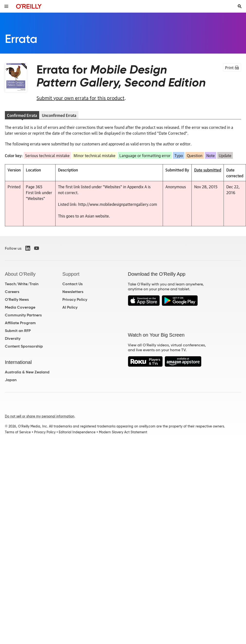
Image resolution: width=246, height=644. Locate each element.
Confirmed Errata (22, 115)
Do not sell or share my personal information (40, 416)
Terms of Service (18, 432)
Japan (11, 380)
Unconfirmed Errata (59, 115)
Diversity (13, 338)
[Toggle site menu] (6, 6)
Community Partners (23, 315)
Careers (12, 292)
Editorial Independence (77, 432)
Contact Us (72, 284)
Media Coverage (20, 307)
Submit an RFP (18, 331)
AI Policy (70, 307)
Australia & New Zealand (27, 372)
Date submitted (208, 170)
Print (232, 67)
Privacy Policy (75, 299)
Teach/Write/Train (22, 284)
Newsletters (73, 292)
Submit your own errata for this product (80, 98)
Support (71, 274)
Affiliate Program (20, 323)
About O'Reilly (20, 274)
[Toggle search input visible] (240, 6)
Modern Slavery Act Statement (123, 432)
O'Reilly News (17, 299)
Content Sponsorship (24, 346)
